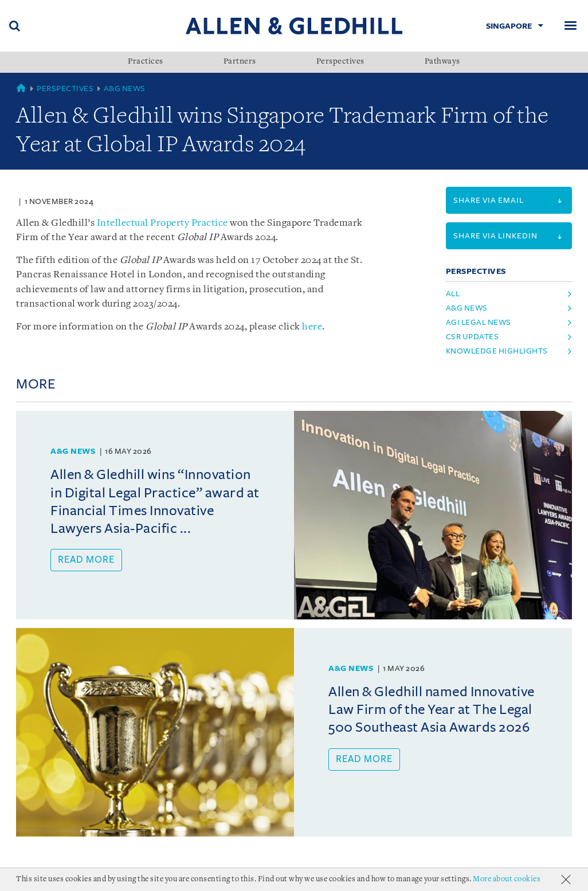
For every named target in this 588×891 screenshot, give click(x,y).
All (453, 294)
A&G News (125, 89)
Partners (240, 62)
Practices (146, 62)
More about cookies (507, 879)
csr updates (473, 337)
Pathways (442, 62)
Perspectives (340, 62)
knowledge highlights (497, 351)
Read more (86, 560)
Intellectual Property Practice (162, 223)
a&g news (467, 308)
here (312, 327)
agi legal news (479, 322)
